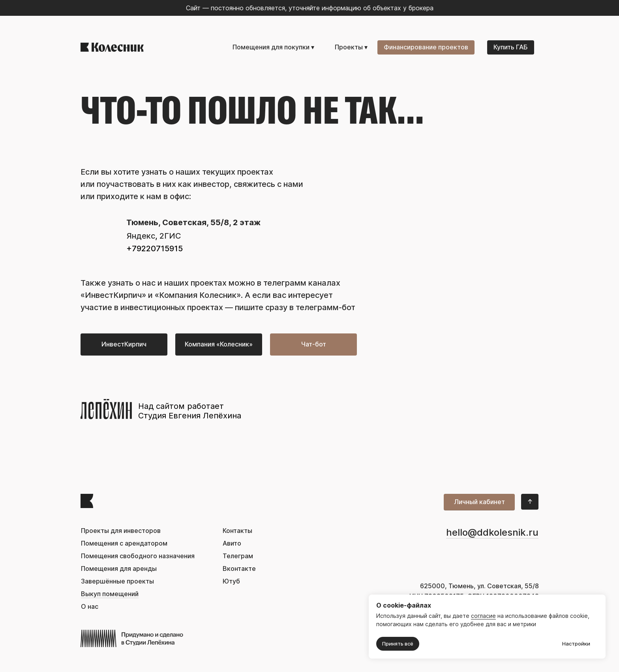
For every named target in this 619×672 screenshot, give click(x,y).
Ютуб (231, 581)
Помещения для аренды (119, 569)
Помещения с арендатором (124, 543)
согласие (483, 616)
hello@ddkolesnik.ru (492, 532)
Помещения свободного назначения (138, 556)
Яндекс (141, 236)
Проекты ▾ (351, 47)
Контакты (237, 531)
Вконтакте (239, 569)
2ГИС (170, 236)
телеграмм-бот (325, 307)
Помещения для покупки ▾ (273, 47)
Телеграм (238, 556)
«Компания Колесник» (198, 295)
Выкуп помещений (110, 594)
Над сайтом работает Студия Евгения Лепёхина (190, 411)
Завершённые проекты (117, 581)
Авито (232, 543)
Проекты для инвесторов (121, 531)
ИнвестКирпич (113, 295)
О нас (90, 607)
